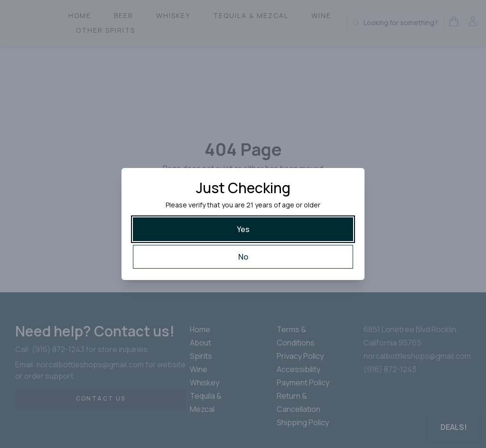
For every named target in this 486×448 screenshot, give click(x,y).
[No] (243, 257)
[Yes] (243, 229)
